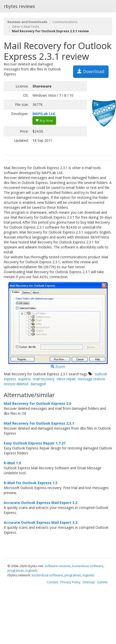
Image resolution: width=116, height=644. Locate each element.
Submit (102, 582)
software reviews (58, 566)
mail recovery (44, 379)
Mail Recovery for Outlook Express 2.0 (37, 403)
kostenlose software (88, 566)
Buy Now (44, 120)
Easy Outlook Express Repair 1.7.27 (35, 443)
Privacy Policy (70, 582)
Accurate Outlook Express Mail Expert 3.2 (41, 503)
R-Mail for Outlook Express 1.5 (31, 483)
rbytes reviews (19, 6)
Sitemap (89, 582)
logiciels (31, 570)
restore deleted (16, 384)
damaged (38, 384)
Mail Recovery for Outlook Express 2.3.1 (39, 423)
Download (91, 71)
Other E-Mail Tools (26, 27)
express (25, 379)
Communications (65, 22)
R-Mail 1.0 (12, 463)
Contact (53, 582)
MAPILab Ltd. (44, 114)
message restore (91, 379)
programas (16, 570)
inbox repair (66, 379)
